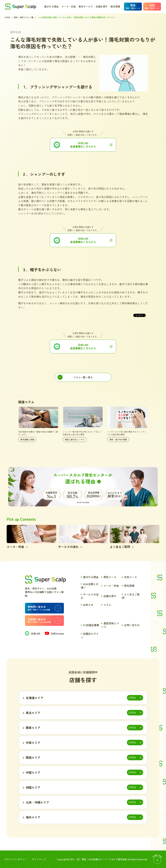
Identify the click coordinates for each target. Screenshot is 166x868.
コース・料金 (69, 6)
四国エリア (33, 787)
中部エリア (33, 743)
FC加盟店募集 (91, 625)
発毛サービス (86, 6)
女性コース (130, 577)
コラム (107, 605)
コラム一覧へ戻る (83, 377)
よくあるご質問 (131, 596)
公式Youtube (54, 633)
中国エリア (33, 772)
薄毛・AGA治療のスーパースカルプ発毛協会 (104, 859)
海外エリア (33, 817)
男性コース (110, 577)
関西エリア (33, 757)
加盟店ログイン (90, 635)
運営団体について (110, 625)
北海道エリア (35, 698)
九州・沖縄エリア (37, 802)
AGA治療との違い (90, 586)
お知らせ (88, 605)
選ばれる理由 (51, 6)
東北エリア (33, 713)
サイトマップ (39, 859)
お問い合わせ (132, 625)
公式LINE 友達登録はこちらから (83, 346)
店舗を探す (102, 6)
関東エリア (33, 728)
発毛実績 (115, 6)
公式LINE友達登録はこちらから (83, 145)
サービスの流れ (90, 596)
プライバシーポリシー (16, 859)
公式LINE (33, 633)
